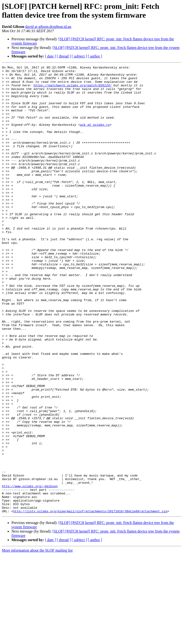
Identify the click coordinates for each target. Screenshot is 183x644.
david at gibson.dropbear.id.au (48, 27)
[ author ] (95, 56)
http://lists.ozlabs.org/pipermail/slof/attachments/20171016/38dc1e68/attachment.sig (90, 601)
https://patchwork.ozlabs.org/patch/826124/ (73, 89)
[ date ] (50, 56)
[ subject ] (79, 56)
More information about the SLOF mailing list (37, 640)
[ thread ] (64, 56)
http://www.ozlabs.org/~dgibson (30, 571)
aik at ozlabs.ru (95, 137)
